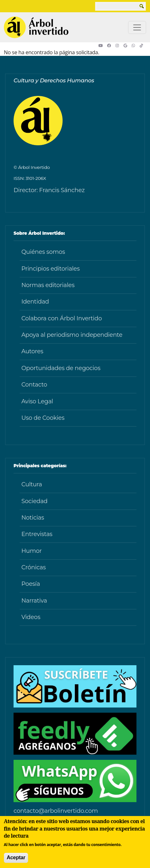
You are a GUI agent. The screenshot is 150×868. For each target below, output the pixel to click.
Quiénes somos (43, 252)
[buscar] (120, 6)
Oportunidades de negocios (61, 368)
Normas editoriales (48, 285)
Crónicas (34, 567)
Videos (31, 617)
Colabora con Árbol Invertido (62, 318)
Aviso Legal (37, 401)
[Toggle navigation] (137, 27)
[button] (103, 46)
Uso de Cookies (43, 418)
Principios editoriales (50, 269)
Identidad (35, 302)
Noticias (33, 518)
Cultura (32, 484)
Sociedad (34, 501)
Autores (32, 351)
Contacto (34, 385)
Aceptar (16, 858)
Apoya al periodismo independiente (72, 335)
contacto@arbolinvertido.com (56, 811)
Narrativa (34, 601)
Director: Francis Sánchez (49, 190)
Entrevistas (37, 534)
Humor (31, 551)
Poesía (31, 584)
